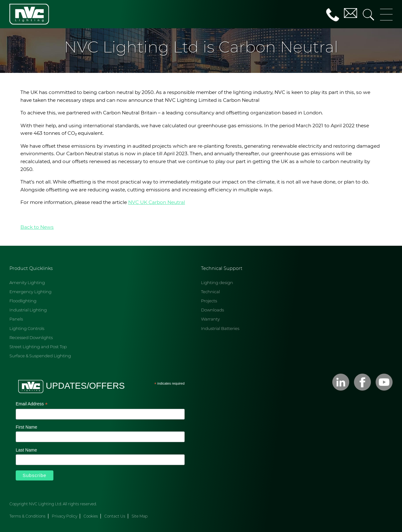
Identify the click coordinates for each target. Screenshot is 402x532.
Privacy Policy (65, 516)
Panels (16, 319)
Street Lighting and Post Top (38, 347)
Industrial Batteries (220, 328)
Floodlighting (23, 301)
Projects (209, 301)
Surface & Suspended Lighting (40, 356)
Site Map (140, 516)
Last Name (26, 450)
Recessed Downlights (31, 337)
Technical (210, 292)
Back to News (37, 227)
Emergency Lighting (30, 292)
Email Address (32, 404)
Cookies (91, 516)
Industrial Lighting (28, 310)
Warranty (210, 319)
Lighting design (217, 282)
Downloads (212, 310)
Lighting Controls (27, 328)
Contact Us (115, 516)
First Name (26, 427)
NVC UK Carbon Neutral (157, 202)
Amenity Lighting (27, 282)
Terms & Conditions (27, 516)
